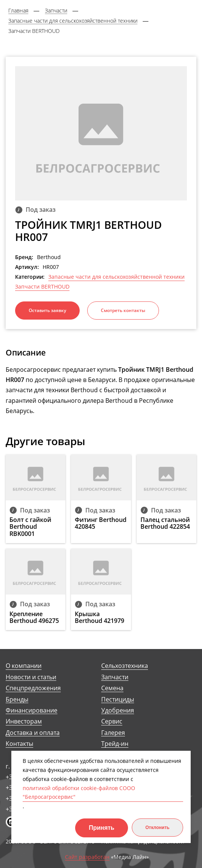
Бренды (17, 700)
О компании (24, 666)
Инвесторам (24, 721)
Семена (112, 688)
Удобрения (118, 710)
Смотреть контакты (123, 310)
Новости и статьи (31, 677)
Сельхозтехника (125, 666)
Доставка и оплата (33, 733)
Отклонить (157, 828)
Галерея (113, 733)
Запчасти (115, 677)
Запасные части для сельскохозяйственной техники (116, 277)
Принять (102, 828)
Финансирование (32, 710)
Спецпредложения (33, 688)
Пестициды (118, 700)
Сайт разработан (87, 857)
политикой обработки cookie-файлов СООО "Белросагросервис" (79, 793)
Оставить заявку (47, 310)
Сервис (112, 721)
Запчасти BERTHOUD (42, 287)
